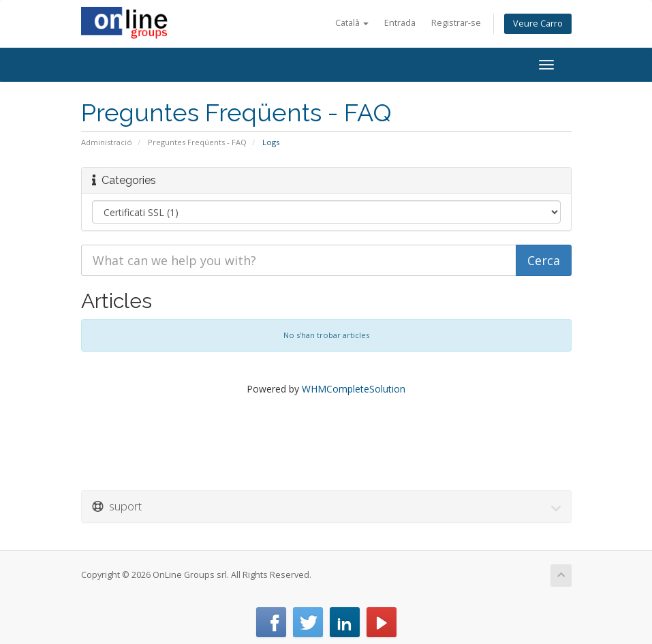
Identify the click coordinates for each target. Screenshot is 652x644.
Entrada (400, 23)
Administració (107, 142)
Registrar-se (456, 23)
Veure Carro (538, 24)
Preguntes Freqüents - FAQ (197, 142)
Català (352, 23)
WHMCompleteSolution (354, 389)
